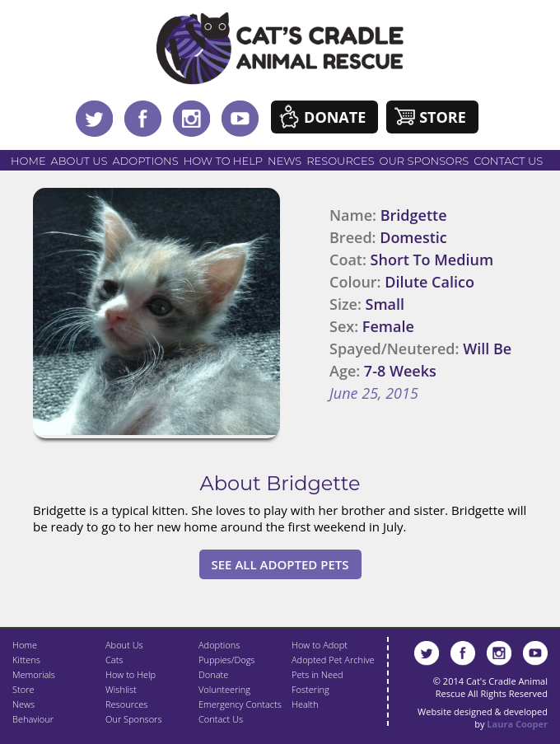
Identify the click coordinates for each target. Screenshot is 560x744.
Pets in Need (317, 674)
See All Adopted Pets (280, 564)
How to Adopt (320, 645)
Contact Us (508, 161)
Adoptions (145, 161)
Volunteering (224, 689)
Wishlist (121, 689)
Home (28, 161)
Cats (114, 660)
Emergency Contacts (240, 704)
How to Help (223, 161)
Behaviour (33, 719)
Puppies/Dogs (226, 660)
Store (443, 117)
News (285, 161)
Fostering (310, 689)
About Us (79, 161)
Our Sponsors (425, 161)
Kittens (26, 660)
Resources (340, 161)
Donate (335, 117)
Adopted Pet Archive (333, 660)
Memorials (34, 674)
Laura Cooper (517, 724)
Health (305, 704)
